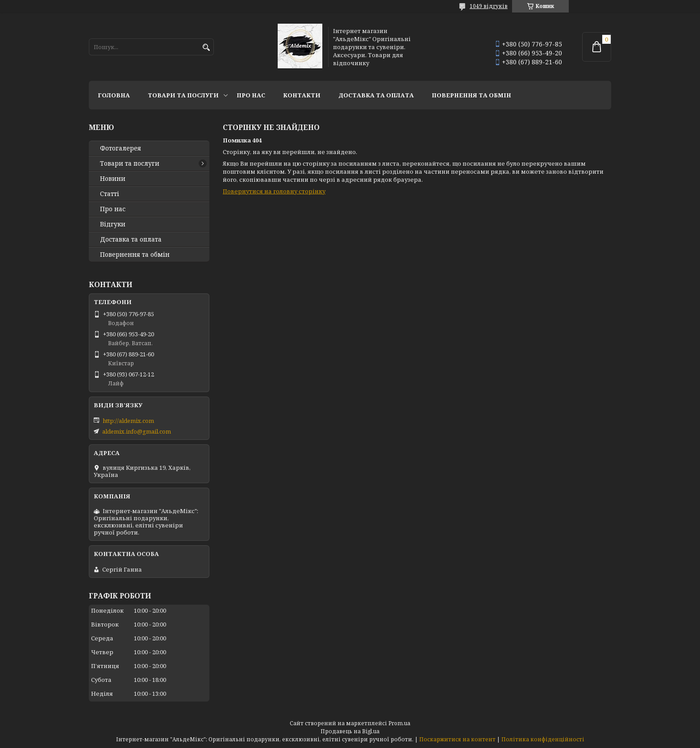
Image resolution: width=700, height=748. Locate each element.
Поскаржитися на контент (457, 739)
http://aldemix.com (128, 421)
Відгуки (113, 224)
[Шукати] (206, 48)
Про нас (251, 95)
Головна (114, 95)
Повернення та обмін (471, 95)
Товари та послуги (183, 95)
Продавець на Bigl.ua (350, 731)
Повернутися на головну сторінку (274, 191)
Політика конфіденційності (543, 739)
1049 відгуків (489, 6)
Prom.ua (399, 723)
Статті (110, 194)
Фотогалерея (121, 148)
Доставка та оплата (376, 95)
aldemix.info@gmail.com (137, 431)
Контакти (302, 95)
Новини (113, 179)
